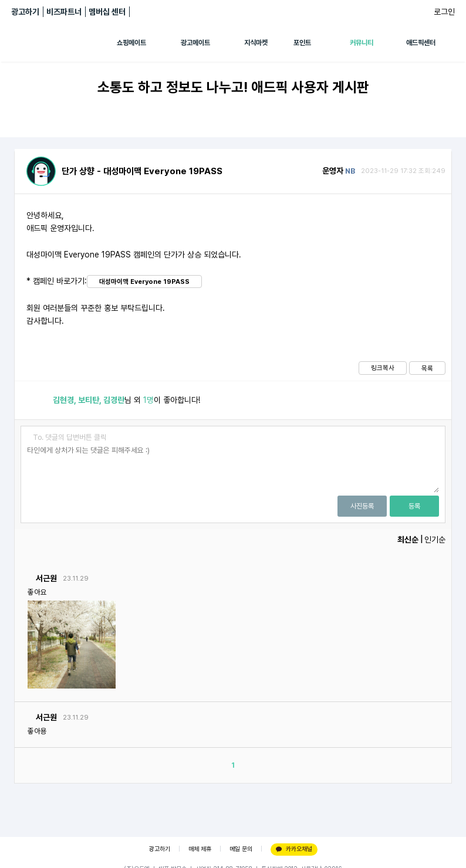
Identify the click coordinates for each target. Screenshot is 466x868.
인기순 (435, 540)
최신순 (408, 540)
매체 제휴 (200, 849)
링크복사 (383, 368)
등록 (414, 506)
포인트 (302, 43)
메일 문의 (241, 849)
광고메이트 (195, 43)
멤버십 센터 (107, 12)
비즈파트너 (64, 12)
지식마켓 (256, 43)
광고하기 (25, 12)
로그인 (444, 12)
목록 (427, 368)
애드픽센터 (421, 43)
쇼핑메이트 (131, 43)
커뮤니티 (362, 43)
